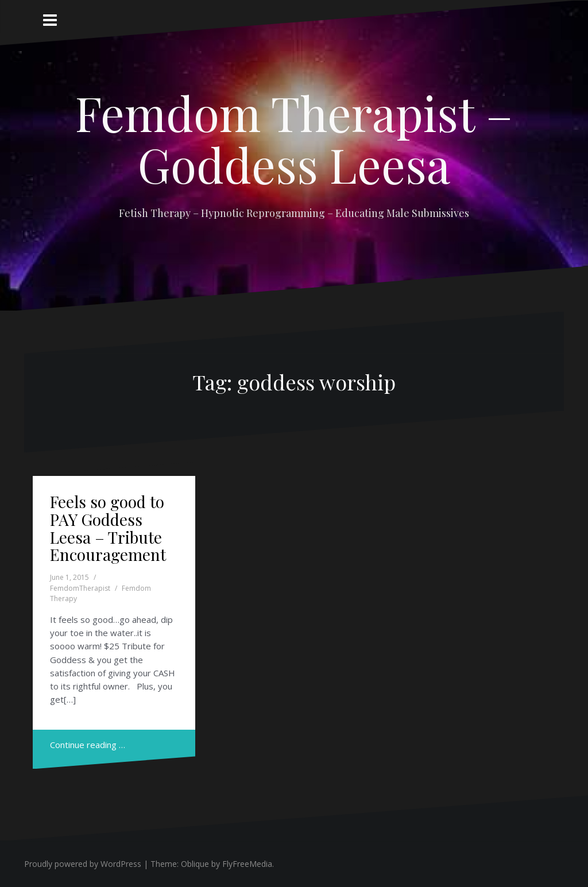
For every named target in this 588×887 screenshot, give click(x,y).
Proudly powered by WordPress (83, 864)
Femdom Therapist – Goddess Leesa (294, 138)
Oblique (195, 864)
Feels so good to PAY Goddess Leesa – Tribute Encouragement (108, 528)
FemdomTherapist (80, 588)
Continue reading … (88, 745)
